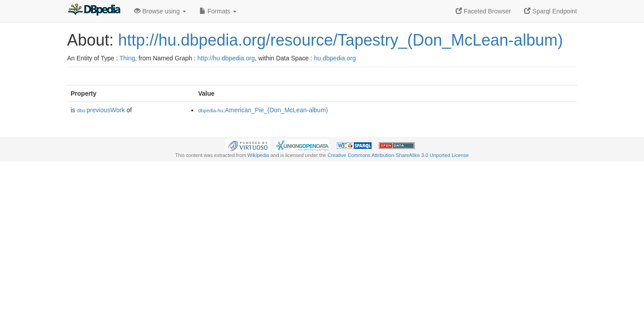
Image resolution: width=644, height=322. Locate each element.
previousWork (101, 110)
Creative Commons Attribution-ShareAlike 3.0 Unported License (398, 155)
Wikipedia (258, 155)
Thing (127, 58)
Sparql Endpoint (551, 11)
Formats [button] (218, 11)
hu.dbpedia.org (335, 58)
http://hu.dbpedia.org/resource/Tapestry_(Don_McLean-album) (341, 40)
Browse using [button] (160, 11)
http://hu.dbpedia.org (226, 58)
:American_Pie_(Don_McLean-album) (263, 110)
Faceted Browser (483, 11)
